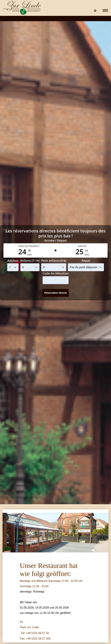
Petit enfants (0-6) (54, 261)
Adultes (13, 261)
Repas (86, 261)
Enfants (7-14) (30, 261)
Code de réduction (56, 273)
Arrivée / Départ (56, 241)
